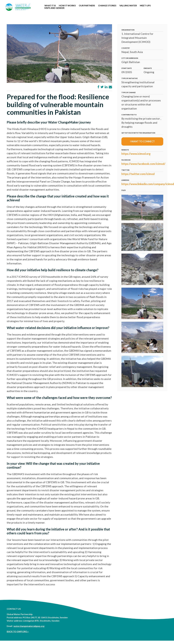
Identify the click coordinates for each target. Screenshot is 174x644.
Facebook (126, 160)
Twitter (125, 170)
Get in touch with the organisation (138, 133)
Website (125, 150)
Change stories (107, 6)
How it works (67, 6)
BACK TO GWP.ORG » (18, 631)
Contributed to (129, 115)
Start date (127, 68)
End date (148, 68)
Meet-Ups (145, 6)
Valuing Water (128, 6)
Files (124, 190)
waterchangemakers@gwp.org (29, 626)
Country (126, 48)
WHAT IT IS (50, 6)
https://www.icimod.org (136, 154)
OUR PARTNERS (87, 6)
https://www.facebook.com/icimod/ (143, 164)
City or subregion (130, 58)
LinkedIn (125, 180)
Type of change (129, 92)
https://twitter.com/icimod (138, 174)
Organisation (128, 30)
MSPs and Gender (54, 8)
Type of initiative (130, 78)
